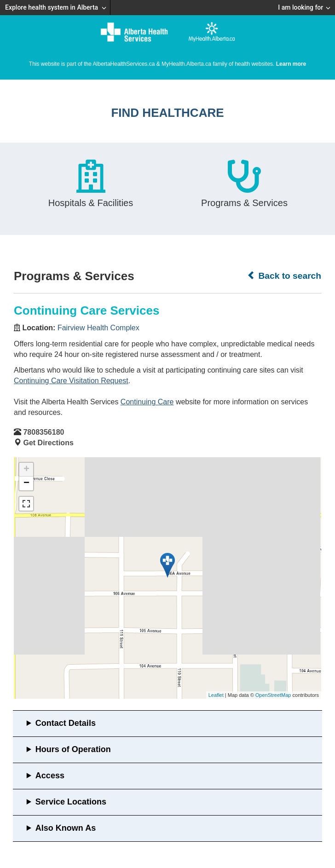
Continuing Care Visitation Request (71, 381)
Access (50, 776)
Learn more (291, 64)
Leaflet (216, 695)
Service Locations (71, 802)
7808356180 (43, 432)
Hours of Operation (73, 749)
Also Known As (66, 828)
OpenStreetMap (273, 695)
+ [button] (26, 470)
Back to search (284, 276)
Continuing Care (147, 402)
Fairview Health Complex (98, 328)
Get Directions (48, 443)
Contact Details (66, 723)
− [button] (26, 483)
